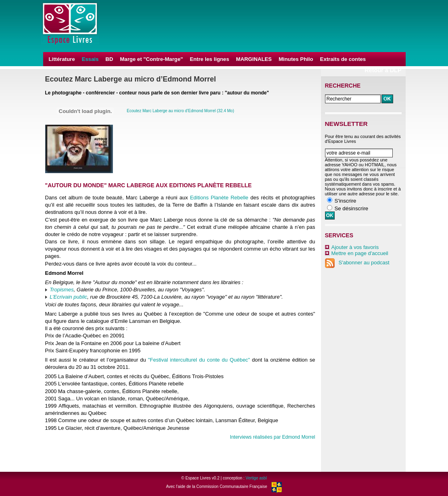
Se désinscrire (352, 208)
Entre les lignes (209, 59)
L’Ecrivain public (68, 297)
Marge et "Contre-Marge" (152, 59)
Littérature (62, 59)
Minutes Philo (296, 59)
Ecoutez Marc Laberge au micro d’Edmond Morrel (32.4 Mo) (180, 111)
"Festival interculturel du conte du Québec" (199, 360)
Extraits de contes (343, 59)
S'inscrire (346, 201)
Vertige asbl (256, 478)
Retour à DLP (383, 70)
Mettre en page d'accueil (360, 253)
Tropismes (62, 290)
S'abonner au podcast (357, 263)
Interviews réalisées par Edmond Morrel (272, 437)
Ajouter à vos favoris (355, 247)
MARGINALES (254, 59)
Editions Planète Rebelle (219, 198)
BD (109, 59)
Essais (90, 59)
